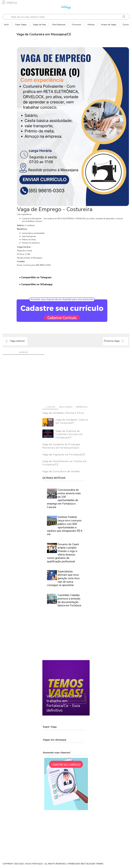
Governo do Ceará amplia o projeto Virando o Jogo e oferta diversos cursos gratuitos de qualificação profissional (63, 553)
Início (7, 25)
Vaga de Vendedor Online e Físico (63, 413)
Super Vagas (21, 25)
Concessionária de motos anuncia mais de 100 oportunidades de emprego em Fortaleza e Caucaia (64, 498)
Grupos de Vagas (109, 25)
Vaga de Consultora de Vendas (61, 471)
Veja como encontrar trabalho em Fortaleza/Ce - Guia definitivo (64, 703)
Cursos (126, 25)
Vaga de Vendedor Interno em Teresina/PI (72, 421)
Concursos (76, 25)
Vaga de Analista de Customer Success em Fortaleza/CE (69, 434)
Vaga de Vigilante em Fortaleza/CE (64, 455)
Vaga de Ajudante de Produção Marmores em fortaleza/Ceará (61, 446)
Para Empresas (59, 25)
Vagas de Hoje (39, 25)
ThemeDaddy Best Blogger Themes (85, 864)
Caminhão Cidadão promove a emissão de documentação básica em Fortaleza (69, 600)
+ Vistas (50, 407)
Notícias (91, 25)
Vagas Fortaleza (34, 864)
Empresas (82, 407)
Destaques (66, 407)
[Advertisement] (66, 381)
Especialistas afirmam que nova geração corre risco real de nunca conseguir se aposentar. (63, 578)
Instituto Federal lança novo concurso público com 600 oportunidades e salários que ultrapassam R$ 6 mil (65, 526)
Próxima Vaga (112, 341)
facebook (24, 352)
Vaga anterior (17, 341)
